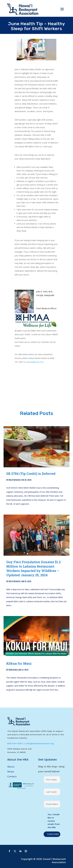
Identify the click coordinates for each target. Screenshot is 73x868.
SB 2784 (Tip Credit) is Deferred (31, 474)
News (11, 772)
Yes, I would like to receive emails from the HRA (54, 821)
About (11, 767)
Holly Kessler (14, 480)
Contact (12, 776)
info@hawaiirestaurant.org (40, 743)
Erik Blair (13, 670)
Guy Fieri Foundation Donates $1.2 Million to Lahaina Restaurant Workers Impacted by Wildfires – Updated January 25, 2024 (33, 569)
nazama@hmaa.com (35, 362)
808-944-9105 (15, 743)
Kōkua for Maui (19, 663)
